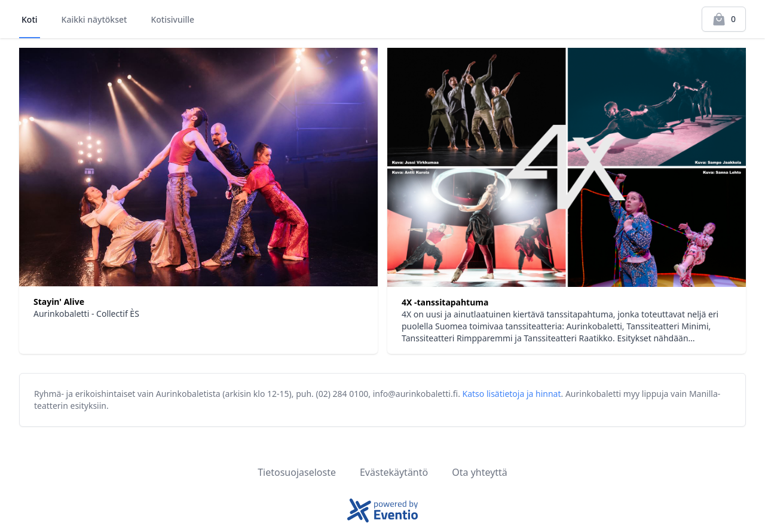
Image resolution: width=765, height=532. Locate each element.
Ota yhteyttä (480, 472)
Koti (30, 19)
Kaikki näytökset (94, 19)
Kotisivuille (172, 19)
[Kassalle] (724, 19)
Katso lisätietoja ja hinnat (512, 394)
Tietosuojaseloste (297, 472)
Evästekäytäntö (394, 472)
